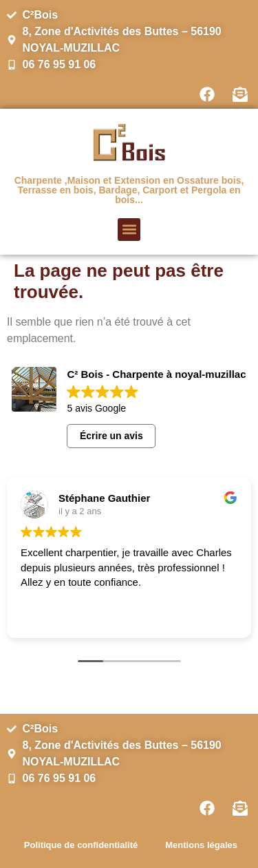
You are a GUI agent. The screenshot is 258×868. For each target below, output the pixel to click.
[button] (129, 230)
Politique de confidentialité (81, 845)
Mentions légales (201, 845)
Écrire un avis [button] (111, 436)
